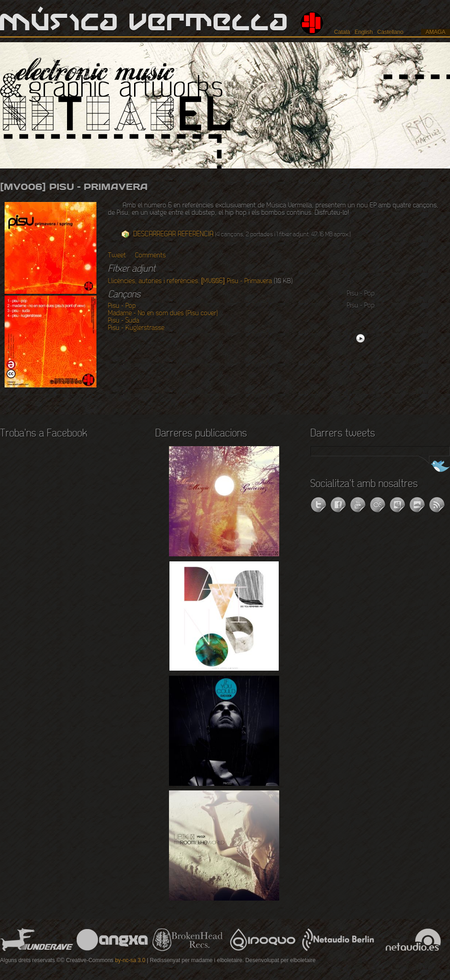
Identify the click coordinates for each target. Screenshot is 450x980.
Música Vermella (144, 23)
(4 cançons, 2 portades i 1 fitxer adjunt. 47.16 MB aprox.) (242, 234)
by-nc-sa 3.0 (130, 960)
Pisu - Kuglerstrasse (136, 328)
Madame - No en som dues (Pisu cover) (163, 314)
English (363, 32)
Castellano (391, 32)
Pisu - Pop (122, 306)
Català (342, 32)
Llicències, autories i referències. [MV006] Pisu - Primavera (190, 281)
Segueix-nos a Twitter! (433, 467)
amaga (436, 32)
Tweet (117, 256)
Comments (150, 256)
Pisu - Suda (124, 321)
